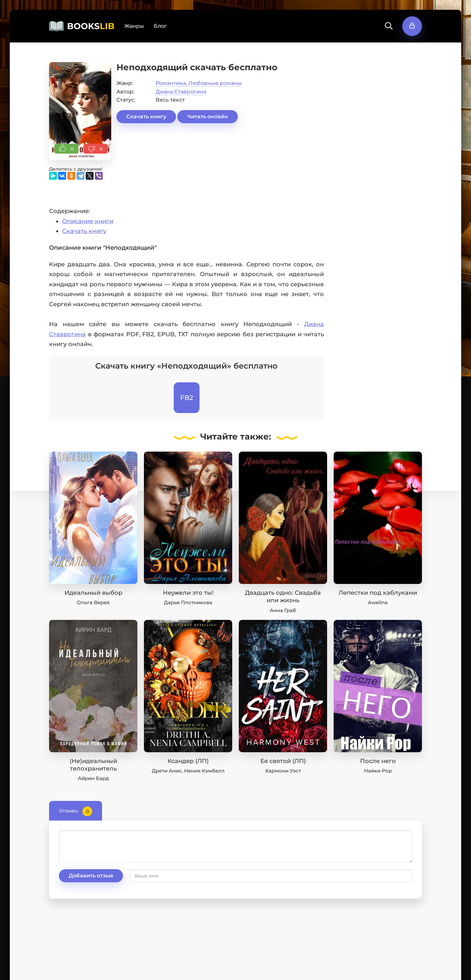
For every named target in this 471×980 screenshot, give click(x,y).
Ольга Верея (93, 602)
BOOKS (91, 26)
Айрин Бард (93, 778)
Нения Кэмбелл (204, 771)
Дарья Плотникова (188, 602)
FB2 (187, 398)
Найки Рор (378, 771)
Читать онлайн (208, 116)
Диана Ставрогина (181, 92)
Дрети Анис (167, 771)
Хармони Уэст (283, 771)
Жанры (134, 26)
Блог (160, 26)
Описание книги (88, 221)
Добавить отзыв (91, 876)
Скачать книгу (146, 116)
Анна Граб (283, 610)
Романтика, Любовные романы (199, 83)
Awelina (378, 602)
